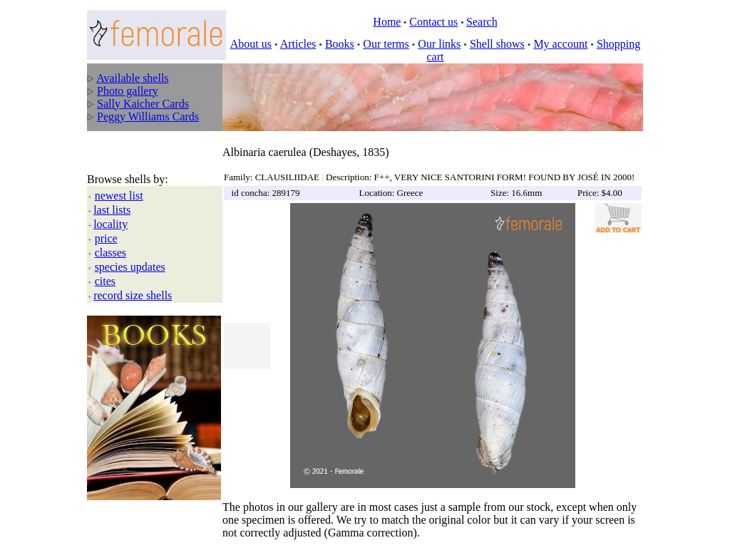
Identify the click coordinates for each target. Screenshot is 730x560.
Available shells (132, 78)
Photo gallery (128, 91)
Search (482, 22)
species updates (130, 252)
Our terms (386, 44)
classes (110, 238)
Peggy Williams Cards (148, 116)
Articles (298, 44)
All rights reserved (187, 539)
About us (251, 44)
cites (105, 266)
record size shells (133, 280)
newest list (119, 181)
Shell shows (497, 44)
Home (387, 22)
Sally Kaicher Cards (143, 104)
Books (340, 44)
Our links (439, 44)
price (106, 223)
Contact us (433, 22)
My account (560, 44)
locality (110, 209)
